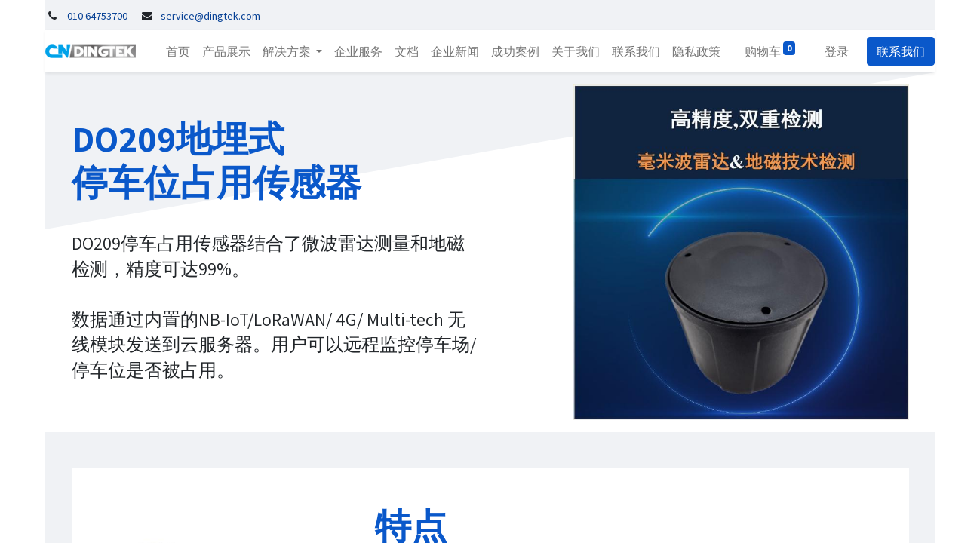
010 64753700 (97, 16)
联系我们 (901, 51)
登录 (837, 51)
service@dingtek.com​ (210, 16)
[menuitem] (178, 51)
